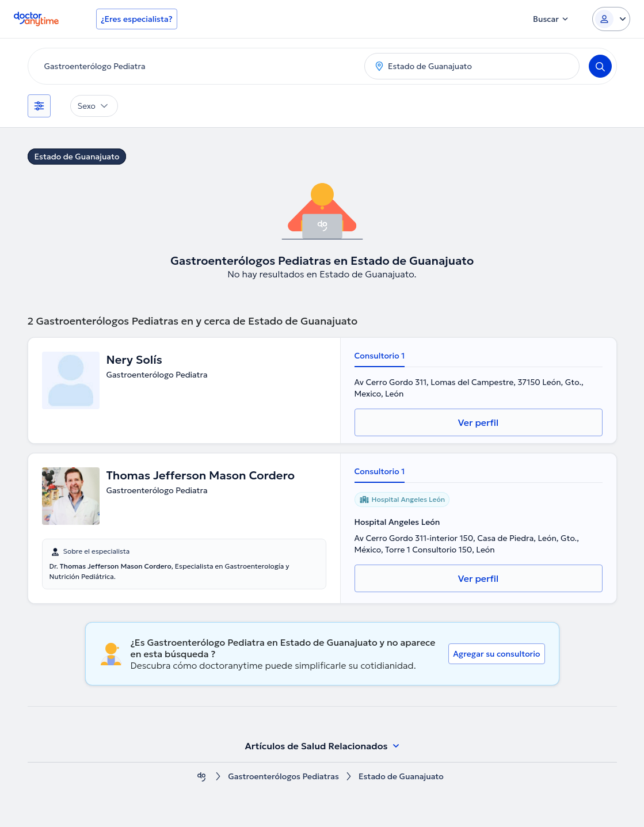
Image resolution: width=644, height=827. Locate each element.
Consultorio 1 (380, 356)
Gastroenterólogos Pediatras (283, 777)
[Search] (600, 66)
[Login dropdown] (611, 19)
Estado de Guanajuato (77, 157)
